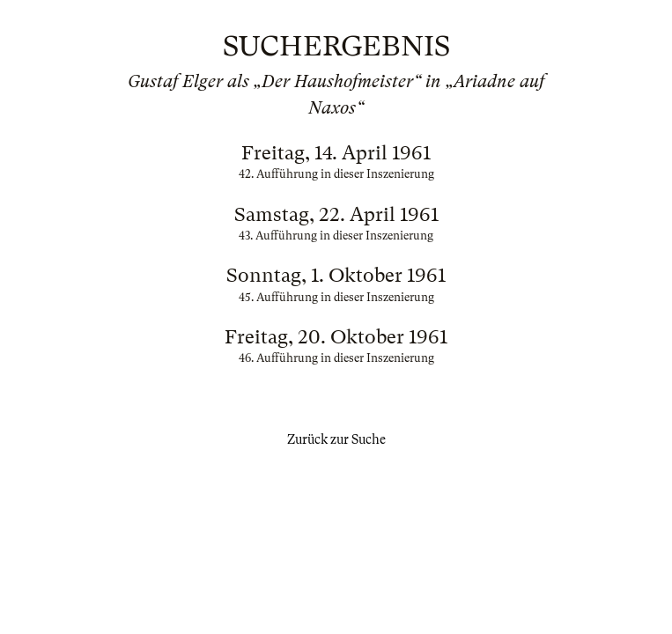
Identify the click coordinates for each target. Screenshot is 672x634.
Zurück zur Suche (336, 439)
